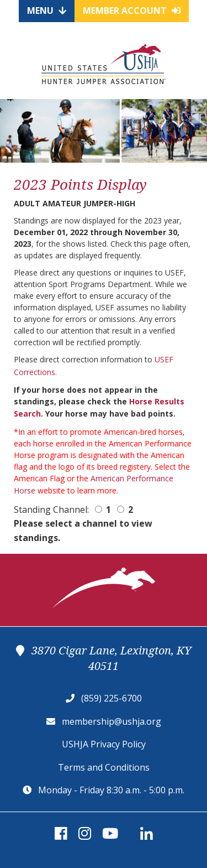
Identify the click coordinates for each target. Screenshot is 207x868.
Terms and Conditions (104, 767)
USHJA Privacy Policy (104, 744)
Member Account (132, 11)
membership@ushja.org (112, 721)
